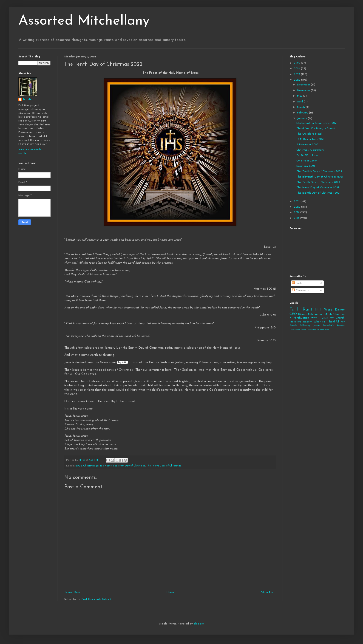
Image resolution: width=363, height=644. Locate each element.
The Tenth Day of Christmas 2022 (318, 182)
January (302, 119)
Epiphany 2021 (306, 166)
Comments (300, 291)
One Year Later (307, 161)
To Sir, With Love (307, 155)
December (304, 85)
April (300, 102)
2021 (297, 201)
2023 (297, 74)
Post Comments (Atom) (96, 599)
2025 (297, 63)
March (301, 107)
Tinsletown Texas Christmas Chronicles (309, 330)
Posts (297, 283)
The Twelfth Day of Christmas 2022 (319, 172)
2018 (297, 218)
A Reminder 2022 (307, 145)
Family (293, 326)
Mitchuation (316, 314)
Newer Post (73, 593)
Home (170, 593)
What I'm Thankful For (329, 322)
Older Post (268, 593)
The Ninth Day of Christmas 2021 (318, 188)
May (300, 96)
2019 (297, 212)
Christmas (89, 466)
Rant (307, 309)
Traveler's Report (334, 326)
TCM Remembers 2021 (310, 139)
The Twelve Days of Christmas (164, 466)
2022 (79, 466)
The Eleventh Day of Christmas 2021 (320, 177)
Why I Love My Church (328, 318)
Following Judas (310, 326)
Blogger (199, 624)
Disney (302, 314)
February (303, 113)
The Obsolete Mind (309, 134)
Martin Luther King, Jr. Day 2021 (317, 123)
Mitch (27, 99)
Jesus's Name (104, 466)
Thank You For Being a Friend (316, 129)
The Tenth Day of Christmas (129, 466)
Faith (295, 309)
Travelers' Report (301, 322)
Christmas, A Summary (310, 150)
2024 (297, 69)
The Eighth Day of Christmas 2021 (318, 193)
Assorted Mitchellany (84, 21)
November (304, 90)
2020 (298, 207)
